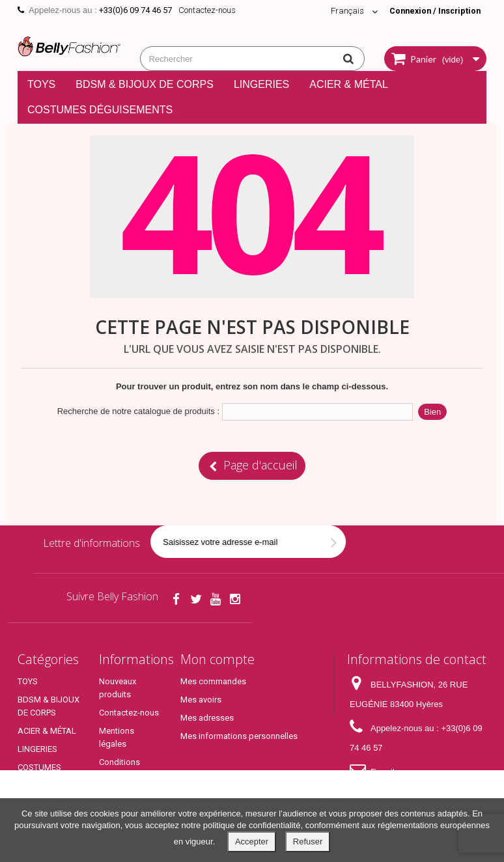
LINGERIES (261, 84)
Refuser (308, 841)
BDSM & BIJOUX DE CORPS (145, 84)
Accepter (252, 841)
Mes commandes (213, 681)
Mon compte (217, 659)
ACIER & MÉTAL (349, 84)
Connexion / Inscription (432, 11)
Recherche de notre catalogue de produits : (138, 411)
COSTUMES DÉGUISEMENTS (100, 110)
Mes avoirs (201, 700)
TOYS (41, 84)
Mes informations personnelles (239, 736)
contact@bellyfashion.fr (395, 791)
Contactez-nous (207, 10)
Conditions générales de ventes (123, 775)
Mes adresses (207, 718)
